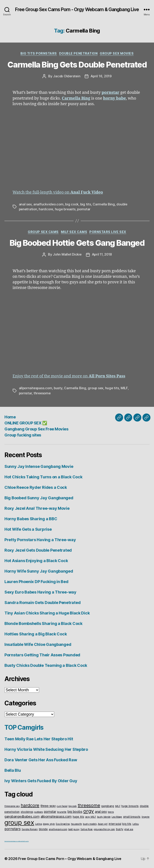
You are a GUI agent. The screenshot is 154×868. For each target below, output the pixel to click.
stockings (27, 812)
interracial (115, 824)
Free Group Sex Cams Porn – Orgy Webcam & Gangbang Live (70, 859)
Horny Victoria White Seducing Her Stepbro (46, 749)
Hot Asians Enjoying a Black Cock (36, 561)
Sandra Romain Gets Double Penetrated (42, 603)
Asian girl (103, 824)
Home (10, 417)
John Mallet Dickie (67, 254)
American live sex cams (8, 841)
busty (58, 388)
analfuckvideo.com (48, 204)
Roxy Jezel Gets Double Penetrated (38, 550)
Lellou (136, 824)
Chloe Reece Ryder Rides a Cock (36, 487)
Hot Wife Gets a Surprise (28, 529)
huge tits (112, 388)
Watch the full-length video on (58, 192)
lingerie (146, 817)
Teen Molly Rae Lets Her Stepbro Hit (39, 739)
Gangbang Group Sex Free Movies (36, 429)
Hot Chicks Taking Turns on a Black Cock (43, 477)
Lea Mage (117, 817)
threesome (42, 393)
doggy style (49, 824)
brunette (62, 812)
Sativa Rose (87, 829)
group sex (96, 388)
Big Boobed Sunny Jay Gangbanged (39, 498)
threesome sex (12, 806)
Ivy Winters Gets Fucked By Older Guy (41, 781)
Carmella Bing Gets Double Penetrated (77, 65)
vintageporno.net (16, 841)
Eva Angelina (63, 824)
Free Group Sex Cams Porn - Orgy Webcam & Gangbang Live (77, 9)
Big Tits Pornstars (39, 53)
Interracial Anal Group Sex (24, 841)
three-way (48, 806)
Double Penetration (78, 53)
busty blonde (104, 817)
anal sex (25, 204)
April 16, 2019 (101, 76)
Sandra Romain (30, 829)
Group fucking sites (23, 435)
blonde (43, 829)
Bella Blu (13, 770)
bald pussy (74, 829)
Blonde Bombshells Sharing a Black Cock (43, 623)
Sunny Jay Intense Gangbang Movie (39, 466)
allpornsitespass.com (36, 388)
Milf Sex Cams (74, 232)
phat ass (129, 829)
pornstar (84, 209)
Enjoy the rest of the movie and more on (69, 376)
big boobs (75, 812)
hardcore (46, 209)
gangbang (108, 806)
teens (111, 812)
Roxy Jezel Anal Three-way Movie (37, 508)
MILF (124, 388)
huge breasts (65, 209)
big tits (86, 204)
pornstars (13, 829)
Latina (38, 824)
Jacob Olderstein (67, 76)
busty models (90, 824)
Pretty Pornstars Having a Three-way (40, 540)
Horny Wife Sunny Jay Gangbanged (39, 571)
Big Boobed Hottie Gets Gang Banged (77, 243)
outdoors (39, 812)
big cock (72, 204)
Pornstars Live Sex (108, 232)
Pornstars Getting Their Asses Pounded (42, 655)
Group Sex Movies (117, 53)
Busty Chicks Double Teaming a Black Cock (46, 665)
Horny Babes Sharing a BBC (31, 519)
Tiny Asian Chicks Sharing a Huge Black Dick (47, 613)
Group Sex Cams (43, 232)
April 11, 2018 (102, 254)
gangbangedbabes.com (22, 816)
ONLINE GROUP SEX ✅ (26, 423)
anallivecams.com (58, 829)
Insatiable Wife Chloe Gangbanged (38, 644)
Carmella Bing (104, 204)
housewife (76, 824)
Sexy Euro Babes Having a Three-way (40, 592)
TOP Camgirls (24, 727)
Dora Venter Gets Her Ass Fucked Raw (41, 760)
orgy (89, 811)
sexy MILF (91, 817)
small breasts (132, 817)
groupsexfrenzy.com (104, 829)
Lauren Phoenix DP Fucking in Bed (36, 582)
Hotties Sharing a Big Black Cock (36, 634)
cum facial (62, 806)
